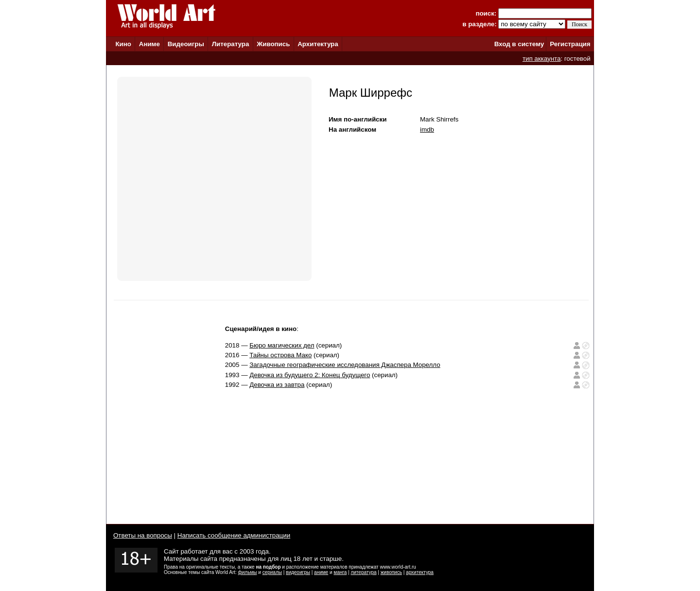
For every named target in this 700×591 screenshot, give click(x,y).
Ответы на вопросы (143, 535)
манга (340, 572)
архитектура (420, 572)
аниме (321, 572)
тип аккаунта (542, 59)
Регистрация (570, 44)
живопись (391, 572)
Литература (231, 44)
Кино (123, 44)
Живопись (273, 44)
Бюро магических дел (282, 345)
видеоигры (298, 572)
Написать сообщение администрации (234, 535)
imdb (427, 130)
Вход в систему (519, 44)
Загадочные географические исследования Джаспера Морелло (345, 365)
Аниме (149, 44)
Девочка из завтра (277, 385)
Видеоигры (186, 44)
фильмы (248, 572)
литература (363, 572)
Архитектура (318, 44)
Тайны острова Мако (280, 355)
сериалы (272, 572)
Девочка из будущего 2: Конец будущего (310, 375)
